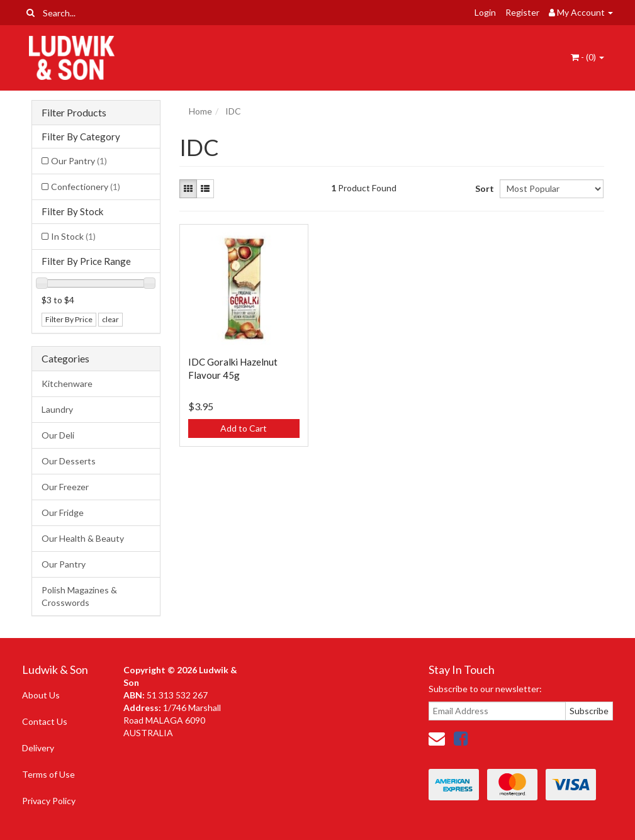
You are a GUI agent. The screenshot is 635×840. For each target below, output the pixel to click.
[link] (461, 738)
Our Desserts (69, 461)
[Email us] (437, 738)
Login (485, 12)
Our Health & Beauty (83, 538)
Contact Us (45, 721)
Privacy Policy (49, 801)
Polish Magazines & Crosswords (79, 596)
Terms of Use (48, 774)
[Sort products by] (552, 189)
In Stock (73, 236)
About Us (41, 695)
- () (587, 57)
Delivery (38, 748)
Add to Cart (244, 428)
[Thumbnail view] (188, 189)
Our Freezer (65, 487)
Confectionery (86, 187)
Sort (483, 188)
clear (110, 319)
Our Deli (58, 435)
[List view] (205, 189)
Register (522, 12)
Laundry (57, 409)
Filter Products (74, 113)
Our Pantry (79, 161)
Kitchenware (67, 384)
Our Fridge (63, 512)
